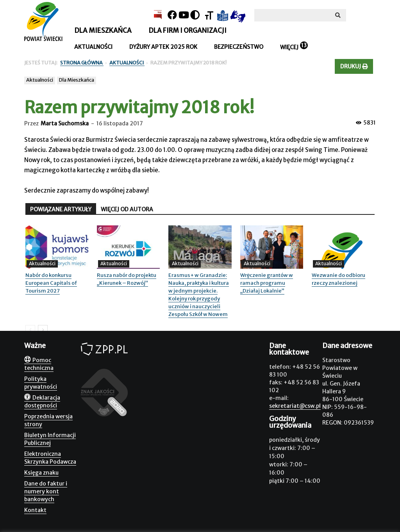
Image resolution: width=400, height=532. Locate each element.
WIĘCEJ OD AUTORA (127, 209)
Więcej (289, 47)
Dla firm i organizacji (187, 30)
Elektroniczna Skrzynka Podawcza (50, 458)
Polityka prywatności (41, 383)
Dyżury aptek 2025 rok (163, 47)
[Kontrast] (195, 15)
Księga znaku (41, 473)
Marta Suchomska (65, 123)
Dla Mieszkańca (77, 80)
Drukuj (354, 66)
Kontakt (35, 510)
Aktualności (93, 47)
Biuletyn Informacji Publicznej (50, 439)
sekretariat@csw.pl (295, 406)
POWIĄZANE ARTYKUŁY (61, 209)
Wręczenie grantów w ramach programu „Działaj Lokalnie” (267, 283)
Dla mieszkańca (103, 30)
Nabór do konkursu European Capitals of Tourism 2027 (51, 283)
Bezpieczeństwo (239, 47)
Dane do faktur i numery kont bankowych (46, 491)
